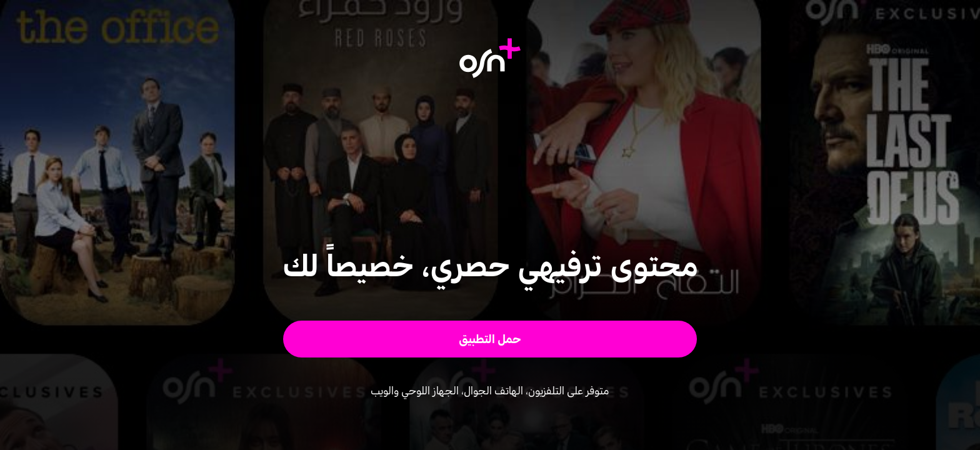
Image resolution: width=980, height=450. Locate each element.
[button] (490, 339)
